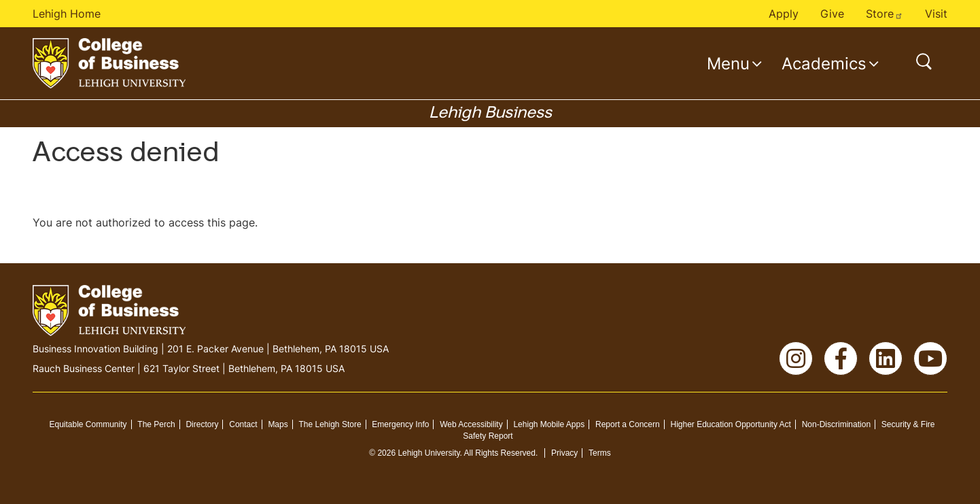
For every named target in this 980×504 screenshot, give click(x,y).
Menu (728, 63)
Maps (278, 424)
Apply (784, 14)
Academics (824, 63)
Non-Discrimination (836, 424)
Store (885, 14)
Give (832, 14)
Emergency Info (400, 424)
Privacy (564, 453)
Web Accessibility (471, 424)
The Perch (156, 424)
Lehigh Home (67, 14)
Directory (202, 424)
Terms (600, 453)
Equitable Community (88, 424)
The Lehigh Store (330, 424)
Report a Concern (628, 424)
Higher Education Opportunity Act (730, 424)
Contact (243, 424)
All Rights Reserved (500, 453)
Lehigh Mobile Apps (549, 424)
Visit (936, 14)
